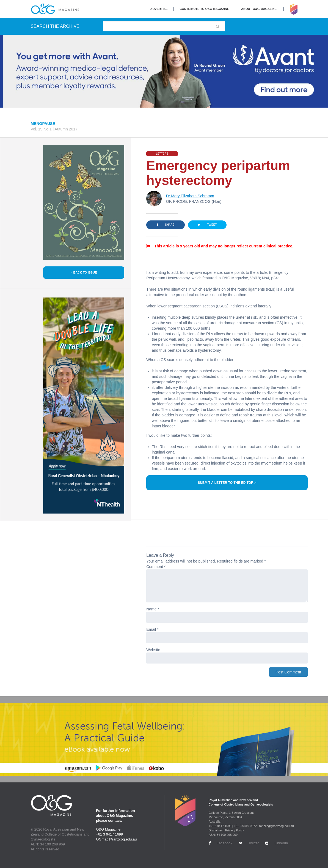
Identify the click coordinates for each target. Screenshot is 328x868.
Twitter (249, 843)
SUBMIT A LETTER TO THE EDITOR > (227, 483)
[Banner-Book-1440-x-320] (164, 739)
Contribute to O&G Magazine (204, 9)
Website (153, 650)
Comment (156, 567)
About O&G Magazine (259, 9)
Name (153, 609)
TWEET (207, 225)
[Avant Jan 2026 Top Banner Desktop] (164, 71)
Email (152, 629)
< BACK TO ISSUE (84, 272)
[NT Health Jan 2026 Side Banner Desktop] (84, 406)
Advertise (159, 9)
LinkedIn (277, 843)
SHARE (166, 225)
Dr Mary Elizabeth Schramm (190, 196)
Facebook (220, 843)
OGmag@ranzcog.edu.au (116, 839)
